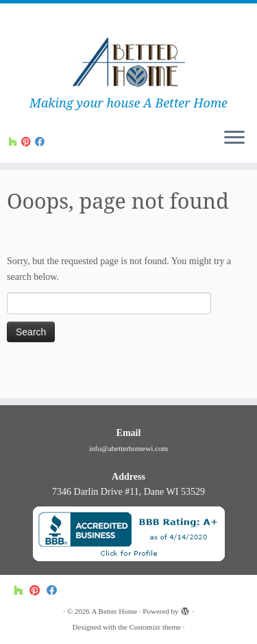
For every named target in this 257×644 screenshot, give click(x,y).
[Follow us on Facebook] (42, 142)
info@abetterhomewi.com (128, 448)
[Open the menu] (234, 138)
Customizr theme (155, 627)
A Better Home (115, 611)
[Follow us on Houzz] (15, 142)
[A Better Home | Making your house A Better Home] (128, 63)
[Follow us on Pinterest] (28, 142)
